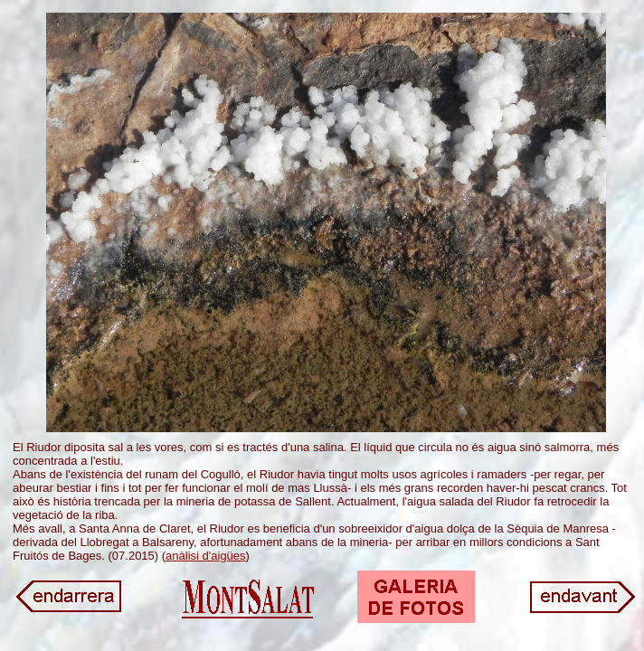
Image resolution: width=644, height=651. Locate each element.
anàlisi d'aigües (206, 556)
